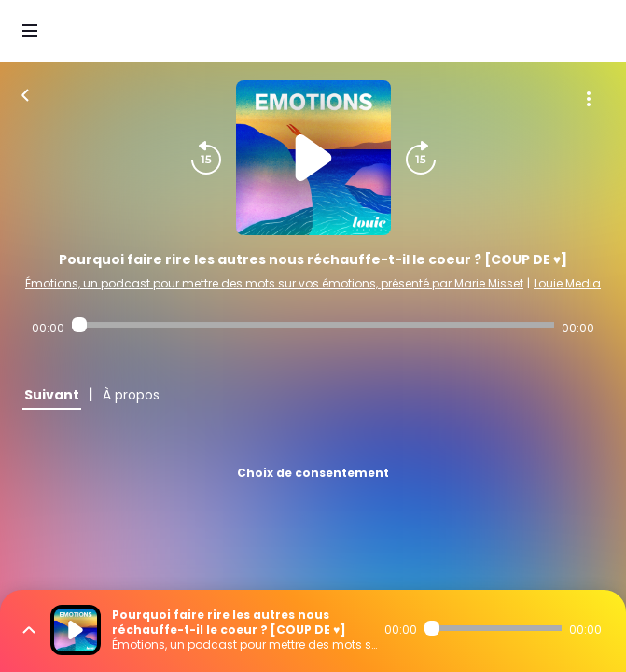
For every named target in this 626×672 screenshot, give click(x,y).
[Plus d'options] (589, 99)
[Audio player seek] (313, 325)
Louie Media (567, 283)
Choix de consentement (313, 473)
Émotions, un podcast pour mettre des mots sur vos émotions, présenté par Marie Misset (274, 283)
